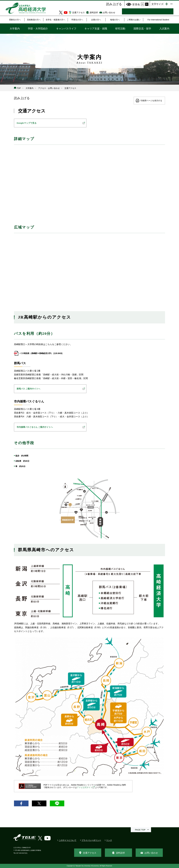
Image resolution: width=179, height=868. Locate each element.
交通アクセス (78, 12)
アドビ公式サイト (85, 787)
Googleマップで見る (27, 123)
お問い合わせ (109, 12)
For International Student (158, 20)
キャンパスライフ (66, 29)
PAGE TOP (140, 830)
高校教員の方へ (34, 20)
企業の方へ (96, 20)
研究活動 (120, 29)
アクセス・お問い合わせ (49, 88)
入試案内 (164, 29)
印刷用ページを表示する (151, 101)
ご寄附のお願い (134, 20)
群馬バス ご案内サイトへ (28, 389)
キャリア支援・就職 (96, 29)
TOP (19, 88)
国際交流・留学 (142, 29)
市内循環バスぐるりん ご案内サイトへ (35, 427)
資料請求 (94, 12)
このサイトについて (68, 840)
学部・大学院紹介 (38, 29)
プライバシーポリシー (91, 840)
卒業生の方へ (77, 20)
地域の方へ (115, 20)
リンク (109, 840)
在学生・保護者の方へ (56, 20)
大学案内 (15, 29)
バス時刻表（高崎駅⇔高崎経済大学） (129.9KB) (41, 353)
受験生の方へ (15, 20)
